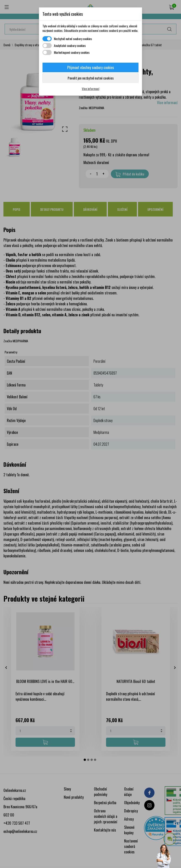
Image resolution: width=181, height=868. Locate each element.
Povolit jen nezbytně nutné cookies (91, 78)
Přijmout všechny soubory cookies (91, 67)
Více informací (90, 89)
